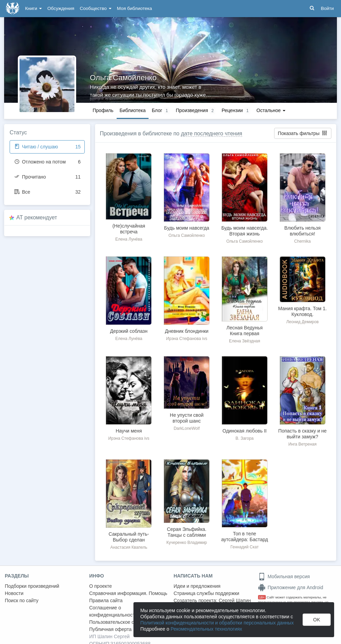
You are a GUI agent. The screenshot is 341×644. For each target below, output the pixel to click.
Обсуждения (61, 8)
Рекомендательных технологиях (206, 629)
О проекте (101, 586)
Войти (327, 8)
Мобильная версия (284, 576)
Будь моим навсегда (187, 228)
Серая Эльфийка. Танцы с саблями (186, 532)
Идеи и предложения (197, 586)
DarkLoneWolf (187, 428)
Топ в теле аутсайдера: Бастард (245, 537)
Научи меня (129, 431)
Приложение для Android (291, 587)
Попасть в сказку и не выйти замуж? (302, 434)
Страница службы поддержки (206, 593)
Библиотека (132, 110)
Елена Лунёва (129, 239)
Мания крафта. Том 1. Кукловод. (303, 311)
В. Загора (245, 438)
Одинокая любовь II (245, 431)
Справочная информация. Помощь (128, 593)
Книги (33, 8)
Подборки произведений (32, 586)
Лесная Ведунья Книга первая (245, 331)
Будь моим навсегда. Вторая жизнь (244, 231)
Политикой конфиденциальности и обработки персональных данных (217, 623)
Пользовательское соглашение (124, 622)
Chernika (303, 241)
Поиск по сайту (22, 600)
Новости (14, 593)
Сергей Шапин (235, 600)
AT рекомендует (37, 217)
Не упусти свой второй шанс (187, 418)
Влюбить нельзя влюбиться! (303, 231)
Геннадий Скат (245, 547)
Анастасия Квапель (129, 547)
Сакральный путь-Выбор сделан (129, 537)
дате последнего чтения (211, 133)
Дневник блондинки (187, 331)
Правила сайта (106, 600)
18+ (262, 597)
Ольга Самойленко (123, 78)
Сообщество (96, 8)
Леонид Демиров (302, 322)
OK (317, 620)
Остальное (271, 110)
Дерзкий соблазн (129, 331)
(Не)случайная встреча (129, 229)
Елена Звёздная (245, 341)
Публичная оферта (110, 629)
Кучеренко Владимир (187, 543)
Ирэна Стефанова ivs (187, 339)
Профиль (103, 110)
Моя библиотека (134, 8)
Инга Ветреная (302, 444)
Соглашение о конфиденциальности (113, 611)
